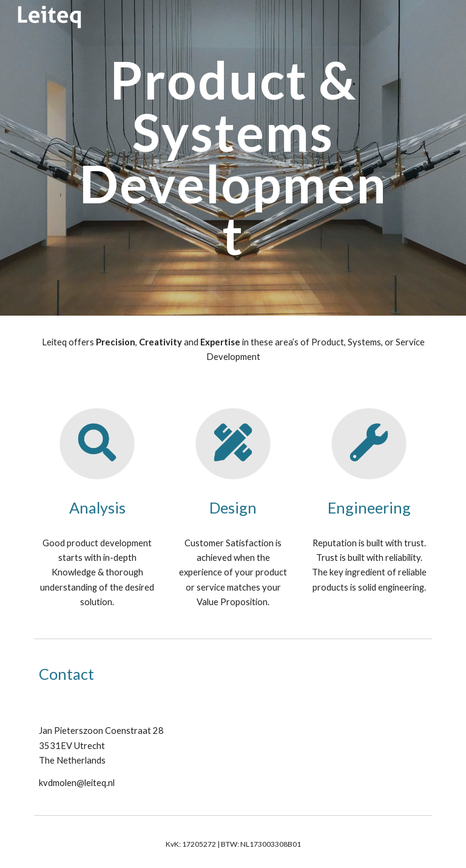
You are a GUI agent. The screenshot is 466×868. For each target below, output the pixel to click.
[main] (233, 158)
